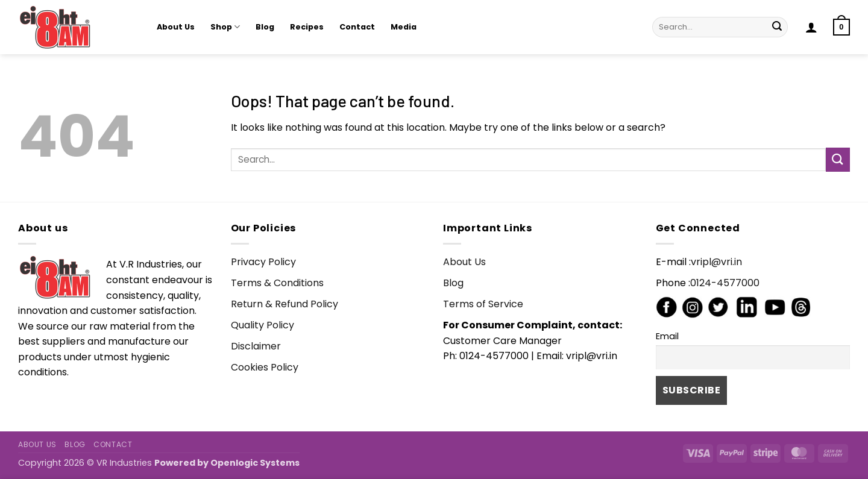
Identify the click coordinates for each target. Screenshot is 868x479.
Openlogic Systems (255, 463)
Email (667, 336)
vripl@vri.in (716, 262)
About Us (176, 27)
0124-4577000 (725, 283)
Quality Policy (263, 325)
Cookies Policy (265, 367)
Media (404, 27)
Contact (357, 27)
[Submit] (777, 27)
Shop (225, 27)
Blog (265, 27)
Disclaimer (256, 346)
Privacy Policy (263, 262)
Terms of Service (483, 304)
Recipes (307, 27)
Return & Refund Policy (285, 304)
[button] (811, 27)
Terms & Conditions (277, 283)
